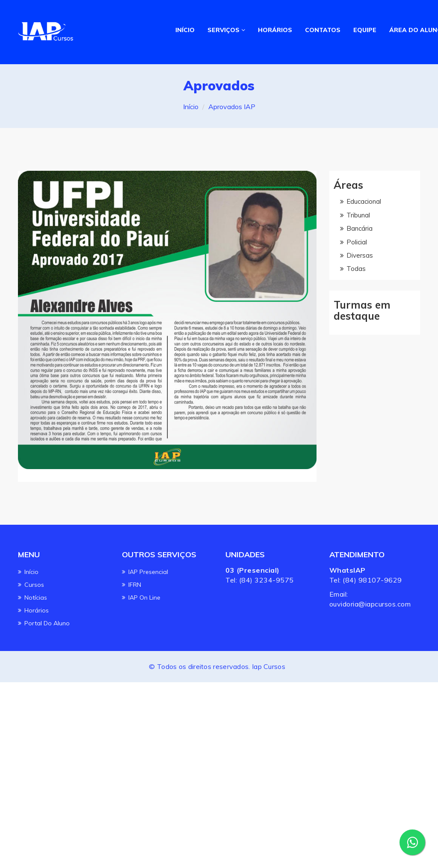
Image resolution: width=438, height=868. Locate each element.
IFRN (135, 585)
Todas (356, 269)
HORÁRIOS (275, 30)
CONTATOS (322, 30)
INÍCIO (185, 30)
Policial (357, 242)
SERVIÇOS (226, 30)
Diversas (360, 255)
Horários (37, 610)
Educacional (364, 201)
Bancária (360, 228)
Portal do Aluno (47, 623)
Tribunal (358, 215)
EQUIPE (364, 30)
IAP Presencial (148, 572)
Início (191, 107)
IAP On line (144, 597)
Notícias (36, 597)
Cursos (34, 585)
